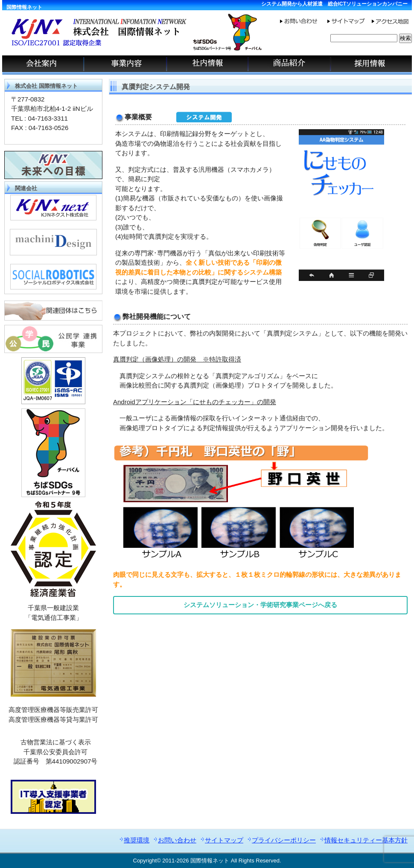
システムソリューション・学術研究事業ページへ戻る (260, 605)
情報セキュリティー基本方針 (366, 840)
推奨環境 (137, 840)
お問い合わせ (177, 840)
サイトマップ (224, 840)
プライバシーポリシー (284, 840)
